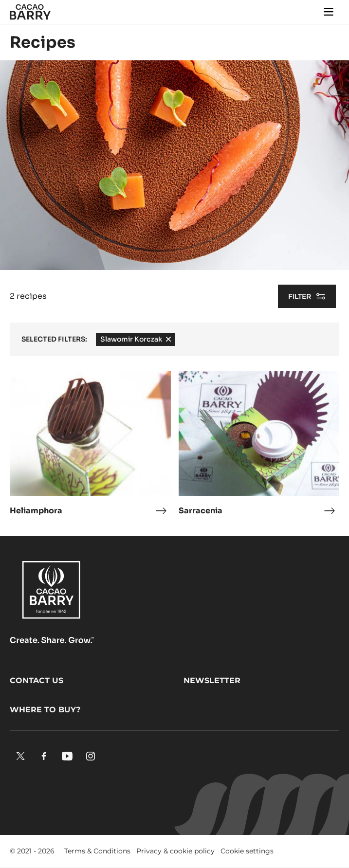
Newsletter (212, 680)
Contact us (37, 680)
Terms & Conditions (97, 851)
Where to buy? (45, 710)
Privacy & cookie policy (175, 851)
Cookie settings (247, 851)
